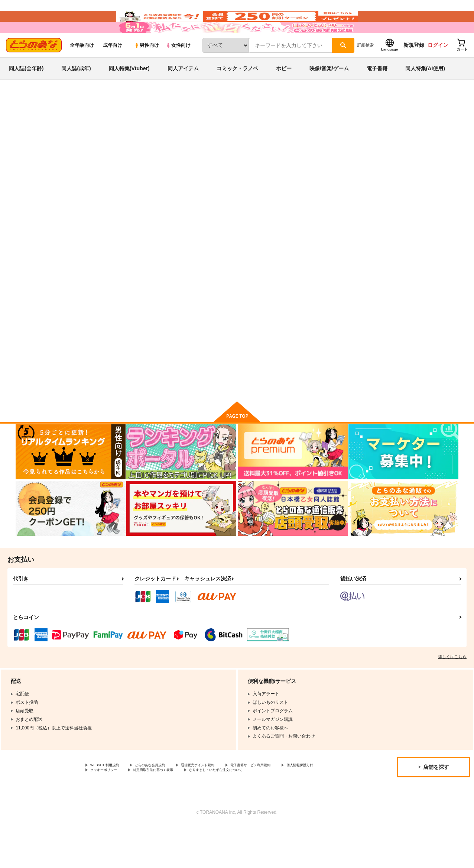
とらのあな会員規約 (164, 799)
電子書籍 (377, 91)
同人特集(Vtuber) (129, 91)
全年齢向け (82, 67)
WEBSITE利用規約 (109, 799)
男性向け (147, 67)
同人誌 (59, 123)
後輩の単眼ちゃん (292, 158)
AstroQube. (244, 158)
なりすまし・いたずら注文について (126, 812)
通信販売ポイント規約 (223, 799)
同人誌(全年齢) (26, 91)
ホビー (284, 91)
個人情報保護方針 (108, 805)
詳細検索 (366, 67)
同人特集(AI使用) (425, 91)
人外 (56, 144)
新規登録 (414, 67)
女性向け (178, 67)
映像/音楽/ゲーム (329, 91)
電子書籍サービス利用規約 (288, 799)
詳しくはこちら (452, 690)
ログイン (438, 67)
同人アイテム (183, 91)
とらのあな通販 (30, 123)
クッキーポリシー (160, 805)
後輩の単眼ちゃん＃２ (203, 158)
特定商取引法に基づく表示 (220, 805)
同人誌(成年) (76, 91)
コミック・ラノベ (237, 91)
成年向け (113, 67)
